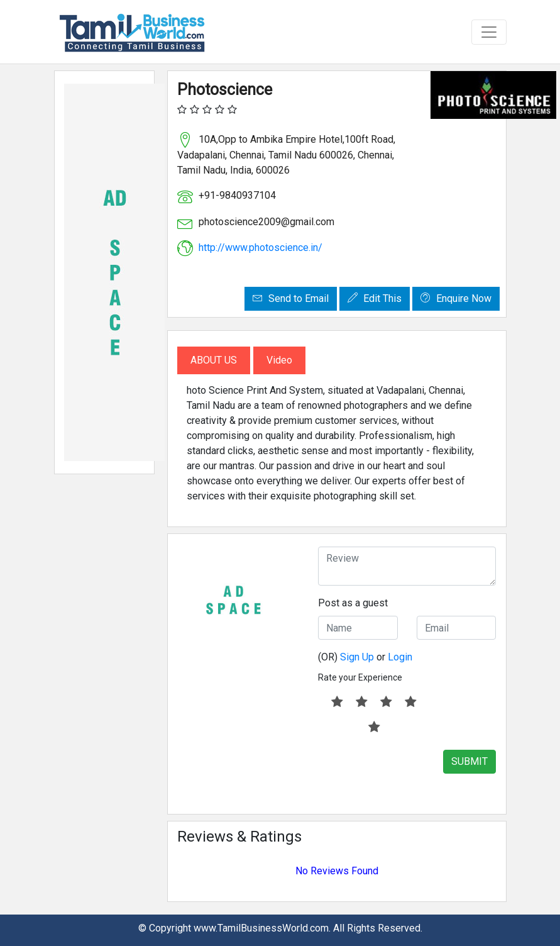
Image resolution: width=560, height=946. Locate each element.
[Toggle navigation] (489, 32)
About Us (214, 360)
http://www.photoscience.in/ (261, 248)
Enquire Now (456, 298)
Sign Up (357, 657)
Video (279, 360)
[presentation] (414, 774)
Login (400, 657)
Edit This (375, 298)
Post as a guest (353, 603)
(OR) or (365, 657)
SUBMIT (469, 761)
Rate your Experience (360, 677)
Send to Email (291, 298)
